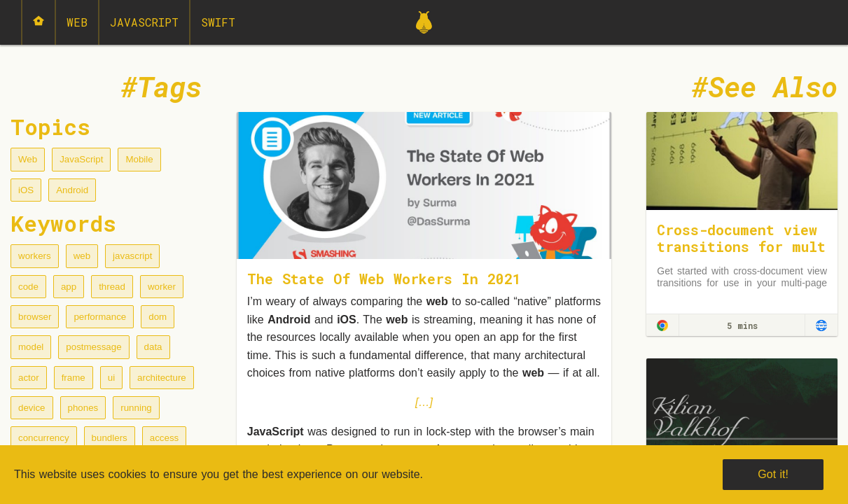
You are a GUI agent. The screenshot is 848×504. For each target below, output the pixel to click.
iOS (26, 190)
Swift (218, 22)
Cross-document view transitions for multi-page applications (741, 246)
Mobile (139, 159)
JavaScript (144, 22)
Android (72, 190)
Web (77, 22)
